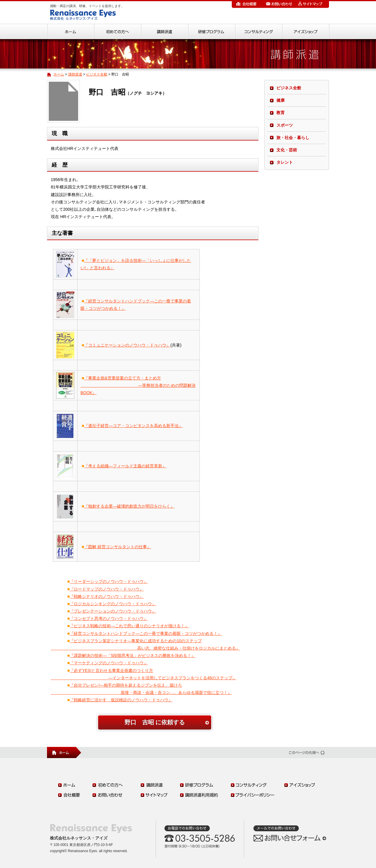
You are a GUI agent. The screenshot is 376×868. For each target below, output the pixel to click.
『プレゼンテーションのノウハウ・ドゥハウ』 (113, 611)
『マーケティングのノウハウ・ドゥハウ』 (109, 663)
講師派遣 (75, 74)
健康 (281, 100)
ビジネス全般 (97, 74)
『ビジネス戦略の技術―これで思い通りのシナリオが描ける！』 (129, 626)
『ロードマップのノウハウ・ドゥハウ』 (107, 589)
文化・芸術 (287, 150)
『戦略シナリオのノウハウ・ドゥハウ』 (107, 596)
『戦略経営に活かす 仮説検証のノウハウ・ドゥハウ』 (121, 700)
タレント (285, 162)
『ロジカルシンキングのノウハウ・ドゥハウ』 (113, 604)
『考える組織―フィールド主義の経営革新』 (125, 466)
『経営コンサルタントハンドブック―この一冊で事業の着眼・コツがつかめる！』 (146, 633)
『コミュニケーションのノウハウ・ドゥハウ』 (127, 345)
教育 (281, 113)
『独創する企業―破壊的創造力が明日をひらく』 (129, 506)
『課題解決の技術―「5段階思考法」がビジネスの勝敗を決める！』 (132, 655)
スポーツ (285, 125)
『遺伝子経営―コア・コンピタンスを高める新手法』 (133, 426)
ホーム (59, 74)
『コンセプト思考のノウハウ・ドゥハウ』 (109, 618)
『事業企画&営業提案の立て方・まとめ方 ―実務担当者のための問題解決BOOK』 (138, 385)
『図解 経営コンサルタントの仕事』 (117, 547)
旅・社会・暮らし (293, 138)
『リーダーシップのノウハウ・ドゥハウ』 (109, 581)
